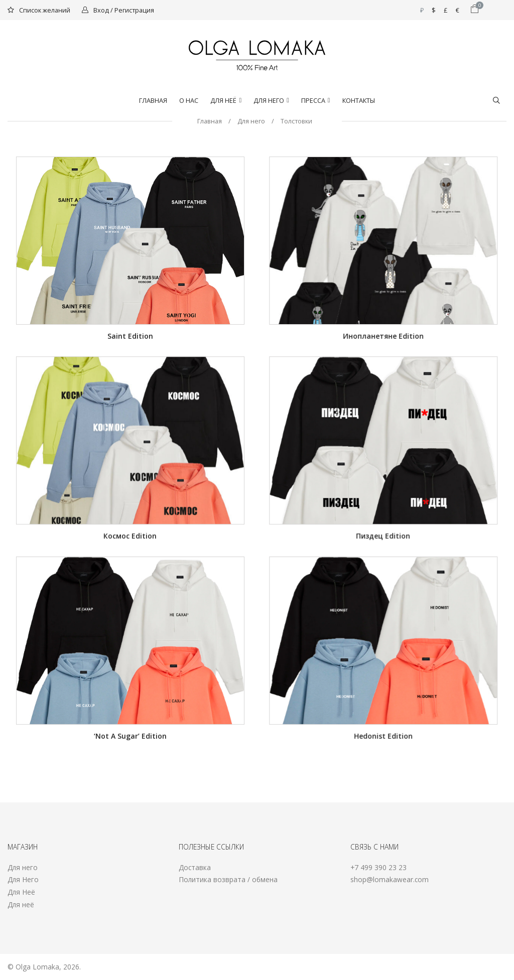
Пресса (313, 100)
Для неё (21, 904)
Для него (269, 100)
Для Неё (223, 100)
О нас (189, 100)
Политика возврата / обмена (228, 879)
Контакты (359, 100)
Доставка (195, 867)
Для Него (23, 879)
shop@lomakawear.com (390, 879)
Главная (153, 100)
